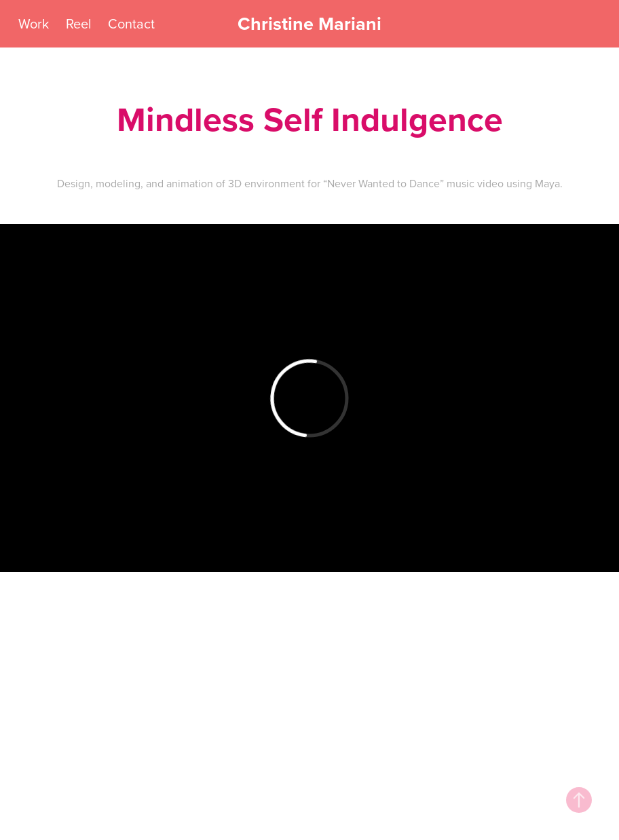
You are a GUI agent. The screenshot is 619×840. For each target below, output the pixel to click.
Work (34, 23)
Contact (131, 23)
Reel (79, 23)
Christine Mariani (309, 23)
